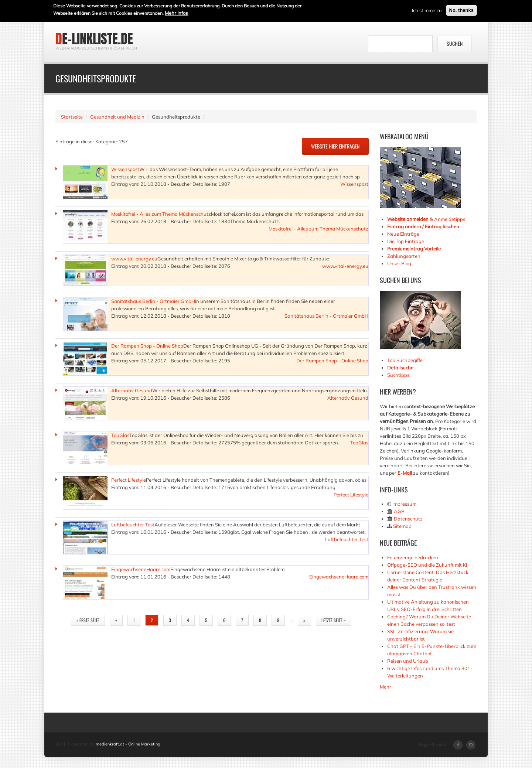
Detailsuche (400, 368)
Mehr (386, 687)
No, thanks (461, 9)
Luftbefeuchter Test (133, 525)
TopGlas (120, 435)
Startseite (72, 117)
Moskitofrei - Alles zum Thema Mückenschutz (161, 214)
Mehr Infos (176, 12)
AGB (399, 511)
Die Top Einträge (406, 241)
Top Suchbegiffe (405, 360)
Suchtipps (398, 375)
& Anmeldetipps (426, 219)
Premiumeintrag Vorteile (414, 249)
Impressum (404, 504)
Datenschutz (408, 519)
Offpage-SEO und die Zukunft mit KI (427, 565)
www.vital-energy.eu (134, 259)
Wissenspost (125, 169)
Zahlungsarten (404, 256)
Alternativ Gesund (132, 390)
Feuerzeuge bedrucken (413, 557)
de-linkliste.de (94, 39)
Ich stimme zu (427, 10)
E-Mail (405, 473)
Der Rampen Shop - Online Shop (147, 346)
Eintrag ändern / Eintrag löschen (423, 226)
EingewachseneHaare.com (141, 569)
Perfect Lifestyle (129, 480)
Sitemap (402, 526)
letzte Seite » (334, 620)
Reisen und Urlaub (408, 661)
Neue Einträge (403, 234)
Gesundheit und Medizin (117, 117)
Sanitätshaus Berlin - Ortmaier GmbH (153, 301)
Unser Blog (400, 263)
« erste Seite (88, 620)
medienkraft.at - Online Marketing (128, 744)
